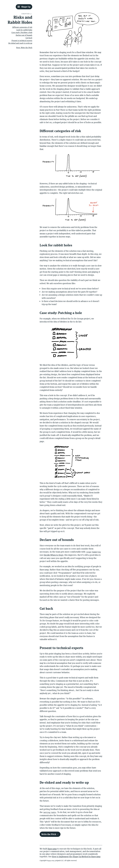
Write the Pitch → (50, 834)
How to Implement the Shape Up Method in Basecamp (76, 857)
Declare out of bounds (24, 35)
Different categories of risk (22, 27)
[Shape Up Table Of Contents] (24, 7)
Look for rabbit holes (24, 30)
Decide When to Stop (53, 555)
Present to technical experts (22, 41)
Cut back (29, 38)
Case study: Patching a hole (22, 32)
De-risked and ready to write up (20, 43)
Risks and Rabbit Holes (20, 20)
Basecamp (52, 849)
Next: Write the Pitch (24, 48)
